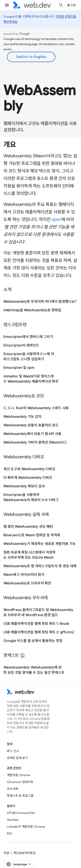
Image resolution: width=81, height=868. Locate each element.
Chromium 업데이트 (20, 782)
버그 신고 (13, 751)
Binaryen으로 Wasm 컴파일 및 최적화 (32, 535)
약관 (6, 853)
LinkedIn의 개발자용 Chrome (26, 827)
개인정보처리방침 (24, 853)
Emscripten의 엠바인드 (21, 345)
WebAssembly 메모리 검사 (24, 486)
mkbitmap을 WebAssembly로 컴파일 (32, 310)
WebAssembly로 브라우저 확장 (27, 583)
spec (56, 220)
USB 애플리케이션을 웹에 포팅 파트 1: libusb (36, 624)
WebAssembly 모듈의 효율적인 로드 (31, 425)
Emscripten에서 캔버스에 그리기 (28, 337)
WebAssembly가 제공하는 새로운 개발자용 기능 (40, 544)
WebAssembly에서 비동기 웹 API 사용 (32, 434)
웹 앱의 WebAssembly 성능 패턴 (28, 527)
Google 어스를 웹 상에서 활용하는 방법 (33, 641)
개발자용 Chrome (18, 775)
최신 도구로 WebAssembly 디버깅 (29, 469)
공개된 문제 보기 (17, 758)
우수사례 (13, 789)
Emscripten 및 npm (19, 368)
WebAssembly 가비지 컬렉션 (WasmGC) (35, 442)
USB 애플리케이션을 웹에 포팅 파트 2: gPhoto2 (39, 632)
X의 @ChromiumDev (21, 813)
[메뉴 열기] (7, 5)
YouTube (13, 820)
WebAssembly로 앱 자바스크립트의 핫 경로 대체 (40, 566)
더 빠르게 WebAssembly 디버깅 (28, 478)
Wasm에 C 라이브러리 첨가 (24, 575)
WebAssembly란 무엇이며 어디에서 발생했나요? (40, 302)
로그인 (72, 5)
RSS (10, 833)
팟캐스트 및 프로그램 (20, 796)
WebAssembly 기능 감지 (22, 417)
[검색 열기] (61, 5)
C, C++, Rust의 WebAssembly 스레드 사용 (36, 408)
